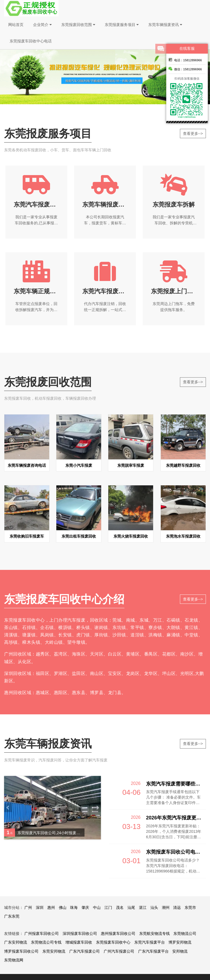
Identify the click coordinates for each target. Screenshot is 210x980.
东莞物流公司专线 (46, 942)
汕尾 (131, 907)
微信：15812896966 (185, 69)
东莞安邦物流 (54, 951)
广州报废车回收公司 (42, 933)
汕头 (154, 907)
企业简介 (42, 25)
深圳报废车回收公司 (80, 933)
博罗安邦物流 (180, 942)
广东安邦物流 (16, 942)
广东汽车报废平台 (153, 951)
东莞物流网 (14, 960)
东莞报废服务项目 (122, 25)
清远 (177, 907)
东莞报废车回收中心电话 (31, 41)
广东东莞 (12, 916)
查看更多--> (193, 134)
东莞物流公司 (185, 933)
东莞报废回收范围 (78, 25)
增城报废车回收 (79, 942)
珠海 (74, 907)
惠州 (51, 907)
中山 (97, 907)
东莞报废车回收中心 (113, 942)
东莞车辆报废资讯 (165, 25)
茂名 (120, 907)
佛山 (63, 907)
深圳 (40, 907)
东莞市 (190, 907)
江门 (108, 907)
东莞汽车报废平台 (150, 942)
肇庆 (85, 907)
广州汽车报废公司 (119, 951)
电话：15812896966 (185, 60)
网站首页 (16, 25)
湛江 (143, 907)
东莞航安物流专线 (154, 933)
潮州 (166, 907)
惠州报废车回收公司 (118, 933)
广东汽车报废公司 (84, 951)
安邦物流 (180, 951)
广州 (28, 907)
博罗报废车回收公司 (21, 951)
